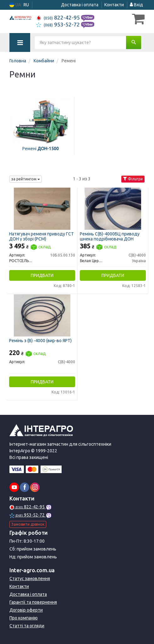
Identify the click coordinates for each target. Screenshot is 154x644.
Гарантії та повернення (33, 602)
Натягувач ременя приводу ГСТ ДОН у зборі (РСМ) (41, 236)
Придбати (42, 275)
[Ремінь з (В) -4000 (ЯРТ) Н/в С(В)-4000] (42, 315)
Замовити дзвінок (28, 524)
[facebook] (25, 487)
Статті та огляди (27, 626)
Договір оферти (26, 610)
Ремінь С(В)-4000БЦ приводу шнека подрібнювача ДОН (110, 236)
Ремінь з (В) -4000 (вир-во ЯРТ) (40, 341)
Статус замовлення (30, 579)
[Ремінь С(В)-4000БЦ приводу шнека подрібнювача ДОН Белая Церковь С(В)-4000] (113, 208)
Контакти (114, 5)
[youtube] (14, 487)
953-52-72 (59, 24)
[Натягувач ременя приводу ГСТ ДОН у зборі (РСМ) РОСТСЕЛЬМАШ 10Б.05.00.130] (42, 208)
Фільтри (133, 179)
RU (26, 5)
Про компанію (24, 618)
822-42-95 (59, 17)
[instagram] (35, 487)
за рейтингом (26, 179)
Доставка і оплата (80, 5)
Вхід (136, 5)
